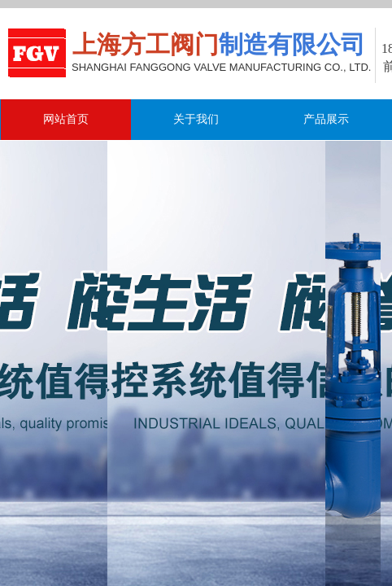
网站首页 (66, 119)
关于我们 (196, 119)
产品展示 (326, 119)
